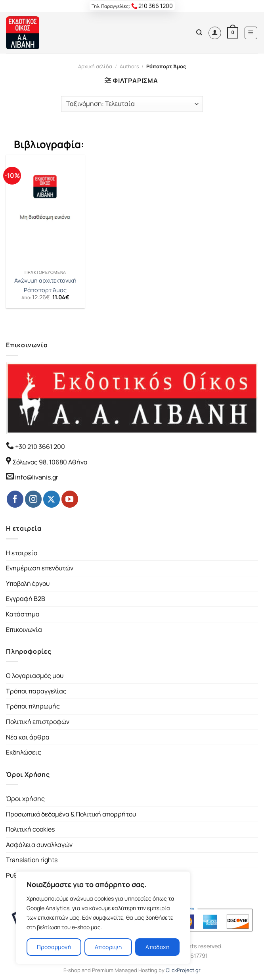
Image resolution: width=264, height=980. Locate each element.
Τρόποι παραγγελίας (36, 691)
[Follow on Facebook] (15, 499)
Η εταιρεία (22, 553)
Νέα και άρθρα (28, 737)
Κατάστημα (23, 614)
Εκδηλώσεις (24, 752)
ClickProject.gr (183, 970)
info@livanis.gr (37, 477)
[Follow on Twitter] (52, 499)
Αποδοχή (157, 947)
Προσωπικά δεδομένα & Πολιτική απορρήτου (71, 814)
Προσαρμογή (54, 947)
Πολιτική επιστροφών (38, 722)
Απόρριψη (108, 947)
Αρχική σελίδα (95, 66)
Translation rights (32, 860)
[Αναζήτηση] (199, 33)
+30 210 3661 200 (39, 447)
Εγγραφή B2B (26, 599)
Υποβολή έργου (28, 583)
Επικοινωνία (24, 630)
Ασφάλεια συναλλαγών (39, 845)
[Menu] (251, 33)
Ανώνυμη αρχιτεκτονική (45, 281)
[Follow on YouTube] (70, 499)
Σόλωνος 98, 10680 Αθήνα (50, 462)
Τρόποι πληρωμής (33, 706)
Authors (129, 66)
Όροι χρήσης (25, 799)
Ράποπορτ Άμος (45, 290)
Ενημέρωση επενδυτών (40, 568)
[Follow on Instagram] (33, 499)
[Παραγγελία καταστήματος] (132, 104)
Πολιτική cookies (30, 829)
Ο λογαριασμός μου (35, 676)
